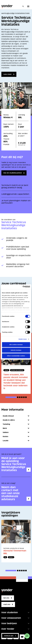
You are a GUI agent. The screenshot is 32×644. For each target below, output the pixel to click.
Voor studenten (10, 612)
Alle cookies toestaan (16, 345)
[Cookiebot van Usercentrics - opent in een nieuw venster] (23, 287)
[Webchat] (27, 636)
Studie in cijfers (16, 420)
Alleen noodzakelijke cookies (16, 356)
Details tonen (23, 339)
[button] (11, 397)
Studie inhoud (16, 416)
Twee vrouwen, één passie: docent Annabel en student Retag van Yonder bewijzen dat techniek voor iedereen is (16, 381)
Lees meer (8, 74)
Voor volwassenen (11, 618)
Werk (16, 428)
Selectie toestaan (16, 350)
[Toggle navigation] (29, 613)
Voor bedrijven (9, 623)
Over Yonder (8, 629)
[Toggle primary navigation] (29, 6)
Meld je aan (9, 636)
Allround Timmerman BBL (15, 552)
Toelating (16, 424)
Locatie (16, 441)
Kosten (16, 436)
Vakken (16, 432)
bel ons (6, 598)
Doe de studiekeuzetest (13, 173)
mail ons (7, 604)
